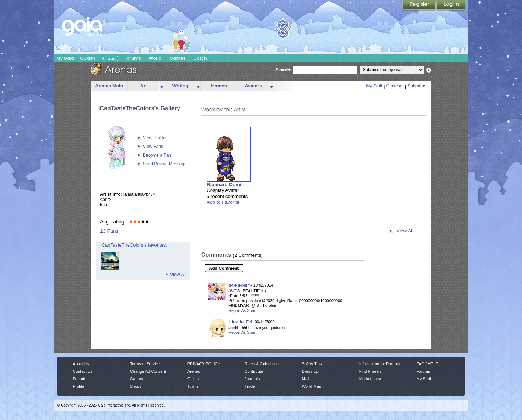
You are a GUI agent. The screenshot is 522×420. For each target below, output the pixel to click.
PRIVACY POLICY (204, 364)
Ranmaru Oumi (224, 184)
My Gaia (65, 58)
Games (178, 58)
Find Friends (370, 371)
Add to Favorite (223, 202)
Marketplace (370, 379)
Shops (110, 58)
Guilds (193, 379)
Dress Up (310, 371)
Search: (283, 70)
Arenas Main (109, 86)
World (155, 58)
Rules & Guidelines (262, 364)
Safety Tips (312, 364)
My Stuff (374, 86)
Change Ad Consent (148, 371)
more (162, 86)
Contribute (254, 371)
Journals (252, 379)
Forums (132, 58)
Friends (80, 379)
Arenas (194, 371)
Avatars (253, 86)
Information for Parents (380, 364)
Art (144, 86)
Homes (219, 86)
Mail (306, 379)
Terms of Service (145, 364)
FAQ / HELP (427, 364)
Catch (200, 58)
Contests (395, 86)
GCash (88, 58)
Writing (180, 86)
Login (451, 5)
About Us (81, 364)
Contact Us (83, 371)
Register (419, 5)
